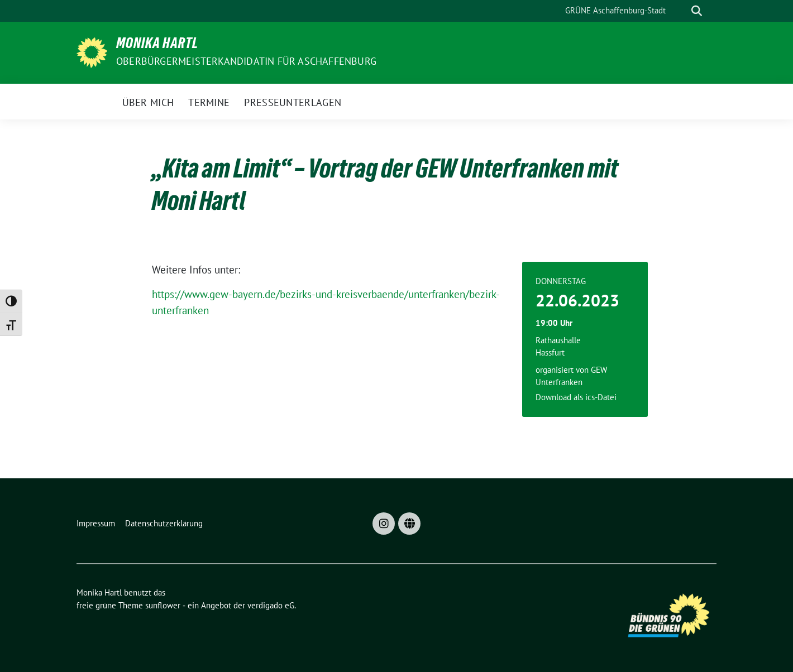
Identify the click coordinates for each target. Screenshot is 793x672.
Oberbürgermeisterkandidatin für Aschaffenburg (246, 61)
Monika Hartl (157, 45)
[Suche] (681, 11)
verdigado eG (271, 605)
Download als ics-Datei (576, 397)
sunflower (163, 605)
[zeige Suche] (697, 11)
